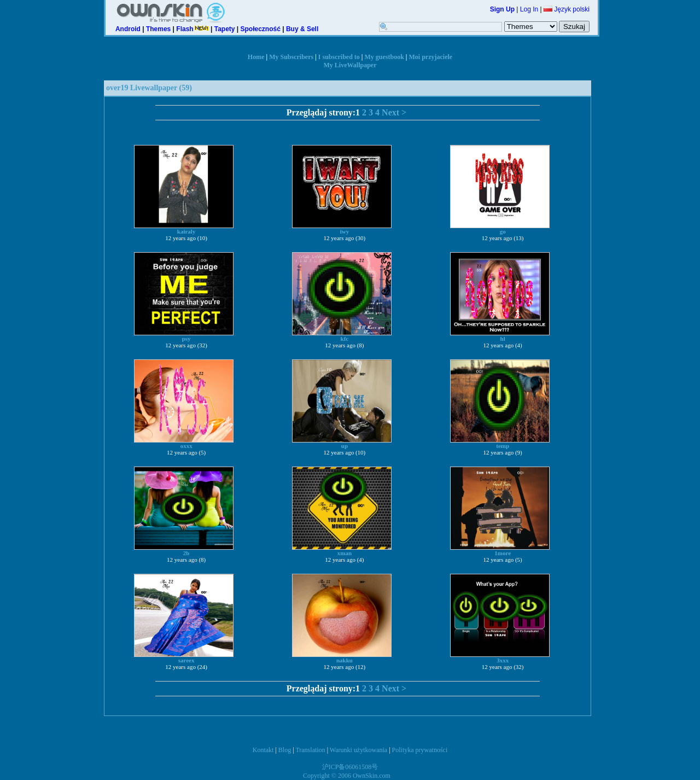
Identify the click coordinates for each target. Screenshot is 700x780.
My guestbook (384, 57)
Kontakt (263, 750)
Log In (529, 9)
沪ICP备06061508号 (350, 767)
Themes (158, 29)
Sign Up (502, 9)
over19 (117, 88)
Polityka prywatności (420, 750)
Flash (192, 29)
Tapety (225, 29)
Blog (285, 750)
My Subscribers (291, 57)
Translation (310, 750)
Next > (394, 112)
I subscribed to (339, 57)
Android (128, 29)
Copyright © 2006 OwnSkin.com (347, 776)
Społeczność (261, 29)
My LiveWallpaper (350, 65)
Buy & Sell (302, 29)
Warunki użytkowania (358, 750)
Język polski (567, 9)
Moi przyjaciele (431, 57)
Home (256, 57)
